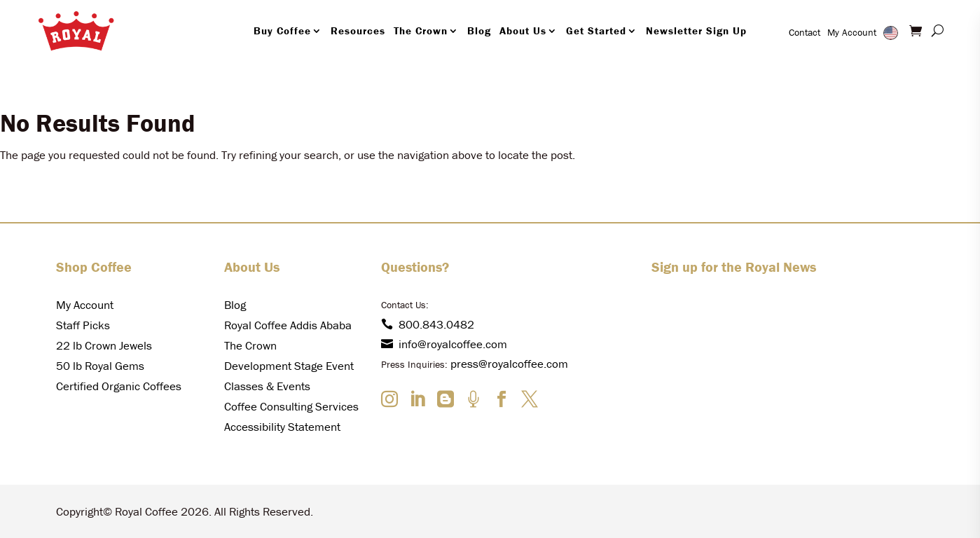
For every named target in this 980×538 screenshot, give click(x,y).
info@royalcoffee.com (444, 344)
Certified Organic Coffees (119, 386)
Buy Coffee (282, 30)
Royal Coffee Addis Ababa (288, 325)
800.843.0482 (428, 324)
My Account (852, 32)
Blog (479, 30)
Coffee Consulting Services (291, 406)
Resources (358, 30)
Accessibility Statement (282, 427)
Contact (805, 32)
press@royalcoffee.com (509, 364)
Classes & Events (267, 386)
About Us (523, 30)
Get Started (596, 30)
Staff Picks (83, 325)
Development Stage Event (289, 366)
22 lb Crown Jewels (104, 345)
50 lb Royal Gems (100, 366)
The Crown (421, 30)
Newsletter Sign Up (696, 30)
